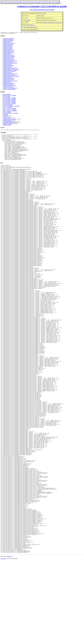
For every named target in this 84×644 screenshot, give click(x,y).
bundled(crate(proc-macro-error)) (10, 68)
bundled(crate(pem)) (7, 67)
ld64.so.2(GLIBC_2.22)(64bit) (10, 96)
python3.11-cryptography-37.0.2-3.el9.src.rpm (52, 23)
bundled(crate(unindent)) (8, 85)
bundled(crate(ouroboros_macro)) (10, 61)
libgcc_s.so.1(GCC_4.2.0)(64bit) (10, 111)
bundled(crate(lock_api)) (8, 55)
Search (58, 2)
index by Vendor (26, 2)
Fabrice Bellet (3, 642)
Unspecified (28, 20)
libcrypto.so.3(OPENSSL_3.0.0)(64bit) (11, 106)
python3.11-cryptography (8, 39)
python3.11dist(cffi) (7, 118)
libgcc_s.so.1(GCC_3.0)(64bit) (10, 109)
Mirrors (50, 2)
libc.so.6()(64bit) (7, 97)
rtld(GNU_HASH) (7, 125)
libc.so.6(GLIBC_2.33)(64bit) (9, 103)
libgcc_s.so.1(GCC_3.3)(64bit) (10, 110)
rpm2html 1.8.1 (10, 640)
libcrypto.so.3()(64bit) (8, 105)
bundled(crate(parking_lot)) (9, 62)
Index (3, 2)
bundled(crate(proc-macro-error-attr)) (11, 69)
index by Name (44, 2)
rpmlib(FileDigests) (7, 121)
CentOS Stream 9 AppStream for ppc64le (44, 10)
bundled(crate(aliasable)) (8, 41)
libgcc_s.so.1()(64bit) (8, 108)
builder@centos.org (30, 25)
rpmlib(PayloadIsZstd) (8, 124)
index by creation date (35, 2)
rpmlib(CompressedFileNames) (10, 119)
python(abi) (6, 116)
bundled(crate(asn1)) (7, 42)
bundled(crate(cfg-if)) (8, 47)
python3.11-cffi (6, 117)
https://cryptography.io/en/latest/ (31, 27)
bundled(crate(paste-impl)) (9, 66)
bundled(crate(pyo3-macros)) (9, 75)
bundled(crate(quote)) (8, 78)
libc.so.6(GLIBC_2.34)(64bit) (9, 104)
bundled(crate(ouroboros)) (9, 60)
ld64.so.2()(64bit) (7, 95)
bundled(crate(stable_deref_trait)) (10, 81)
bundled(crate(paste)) (8, 65)
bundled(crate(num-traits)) (9, 58)
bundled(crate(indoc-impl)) (9, 51)
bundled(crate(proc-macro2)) (9, 72)
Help (54, 2)
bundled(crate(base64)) (8, 46)
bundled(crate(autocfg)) (8, 45)
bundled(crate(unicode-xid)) (9, 84)
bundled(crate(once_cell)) (9, 59)
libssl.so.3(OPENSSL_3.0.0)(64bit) (11, 114)
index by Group (8, 2)
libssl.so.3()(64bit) (7, 112)
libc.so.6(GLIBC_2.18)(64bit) (9, 99)
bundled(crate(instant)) (8, 52)
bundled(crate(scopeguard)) (9, 79)
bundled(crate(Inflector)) (8, 40)
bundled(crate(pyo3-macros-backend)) (11, 77)
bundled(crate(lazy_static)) (9, 53)
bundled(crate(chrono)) (8, 48)
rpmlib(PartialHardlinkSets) (9, 122)
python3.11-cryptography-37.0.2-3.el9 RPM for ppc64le (42, 6)
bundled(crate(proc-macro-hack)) (10, 71)
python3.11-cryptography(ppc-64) (10, 88)
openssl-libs (6, 115)
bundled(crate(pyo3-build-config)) (10, 74)
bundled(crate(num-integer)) (9, 56)
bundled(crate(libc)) (7, 54)
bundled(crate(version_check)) (10, 86)
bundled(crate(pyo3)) (8, 73)
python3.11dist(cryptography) (9, 90)
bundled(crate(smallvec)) (8, 80)
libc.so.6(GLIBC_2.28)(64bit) (9, 102)
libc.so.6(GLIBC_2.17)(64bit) (9, 98)
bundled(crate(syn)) (7, 82)
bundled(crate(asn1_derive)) (9, 43)
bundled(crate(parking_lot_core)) (10, 64)
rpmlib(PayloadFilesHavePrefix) (10, 123)
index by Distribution (17, 2)
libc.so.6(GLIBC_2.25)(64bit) (9, 101)
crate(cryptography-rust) (8, 87)
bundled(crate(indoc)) (8, 49)
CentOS (44, 13)
